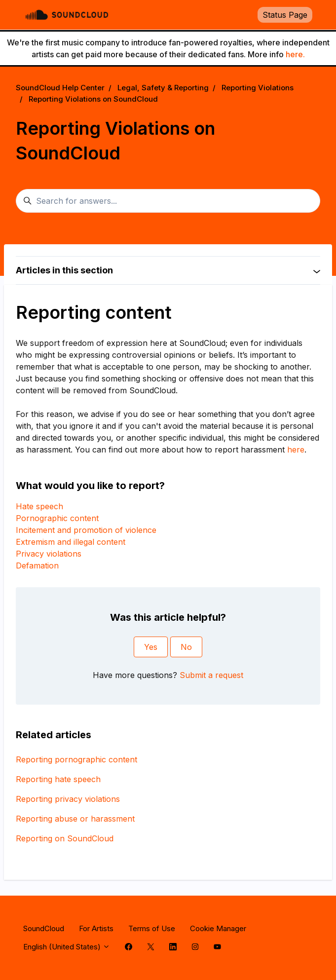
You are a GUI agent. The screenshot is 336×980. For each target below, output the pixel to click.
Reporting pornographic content (76, 759)
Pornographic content (57, 518)
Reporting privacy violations (68, 799)
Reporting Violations (258, 88)
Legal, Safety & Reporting (163, 88)
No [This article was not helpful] (186, 647)
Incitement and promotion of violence (86, 530)
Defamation (37, 565)
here (296, 450)
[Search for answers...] (168, 201)
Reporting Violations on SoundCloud (93, 99)
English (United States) (67, 947)
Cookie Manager (218, 928)
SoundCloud (44, 928)
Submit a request (211, 675)
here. (295, 54)
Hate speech (39, 506)
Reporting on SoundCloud (65, 838)
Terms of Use (152, 928)
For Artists (96, 928)
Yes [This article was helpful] (151, 647)
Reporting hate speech (58, 779)
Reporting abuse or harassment (75, 819)
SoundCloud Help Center (60, 88)
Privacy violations (49, 554)
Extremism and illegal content (71, 542)
